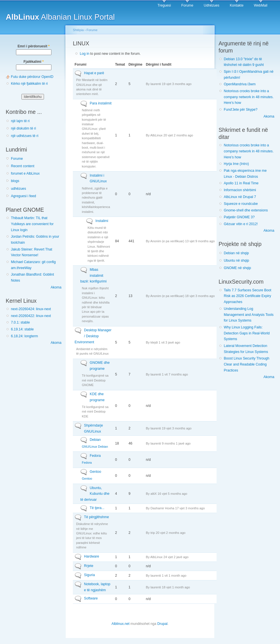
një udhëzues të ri (25, 136)
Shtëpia (78, 30)
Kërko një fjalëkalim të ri (29, 84)
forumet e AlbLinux (25, 173)
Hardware (92, 556)
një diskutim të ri (23, 128)
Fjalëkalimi (33, 62)
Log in (84, 54)
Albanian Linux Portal (60, 17)
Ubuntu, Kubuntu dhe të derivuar (95, 494)
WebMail (261, 5)
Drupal (162, 624)
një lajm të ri (20, 121)
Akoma (56, 287)
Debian (95, 440)
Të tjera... (97, 508)
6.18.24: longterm (24, 336)
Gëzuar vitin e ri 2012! (241, 224)
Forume (187, 5)
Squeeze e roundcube (241, 204)
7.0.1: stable (20, 322)
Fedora (95, 456)
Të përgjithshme (96, 517)
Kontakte (237, 5)
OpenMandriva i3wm (240, 84)
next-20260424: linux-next (31, 309)
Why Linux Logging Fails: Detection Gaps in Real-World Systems (247, 333)
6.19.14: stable (22, 329)
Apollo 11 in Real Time (241, 183)
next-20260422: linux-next (31, 316)
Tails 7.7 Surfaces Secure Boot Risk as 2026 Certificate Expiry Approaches (247, 296)
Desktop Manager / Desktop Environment (93, 336)
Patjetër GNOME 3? (239, 217)
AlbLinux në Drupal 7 (240, 197)
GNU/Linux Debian (95, 447)
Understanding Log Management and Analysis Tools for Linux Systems (249, 315)
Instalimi (102, 221)
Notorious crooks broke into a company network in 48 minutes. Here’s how (249, 97)
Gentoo (95, 472)
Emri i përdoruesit (33, 46)
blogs (15, 181)
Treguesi (164, 5)
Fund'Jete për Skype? (241, 110)
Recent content (23, 166)
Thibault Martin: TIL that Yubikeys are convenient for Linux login (32, 224)
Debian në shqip (236, 253)
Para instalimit (101, 103)
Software (91, 598)
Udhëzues (212, 5)
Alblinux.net (120, 624)
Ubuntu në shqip (236, 261)
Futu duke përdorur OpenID (32, 77)
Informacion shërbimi (240, 190)
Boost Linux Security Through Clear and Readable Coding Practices (246, 364)
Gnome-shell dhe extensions (246, 210)
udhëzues (18, 189)
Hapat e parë (94, 73)
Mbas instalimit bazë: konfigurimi (93, 275)
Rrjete (89, 566)
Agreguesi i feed (23, 196)
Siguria (89, 575)
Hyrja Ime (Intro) (236, 164)
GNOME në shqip (237, 268)
